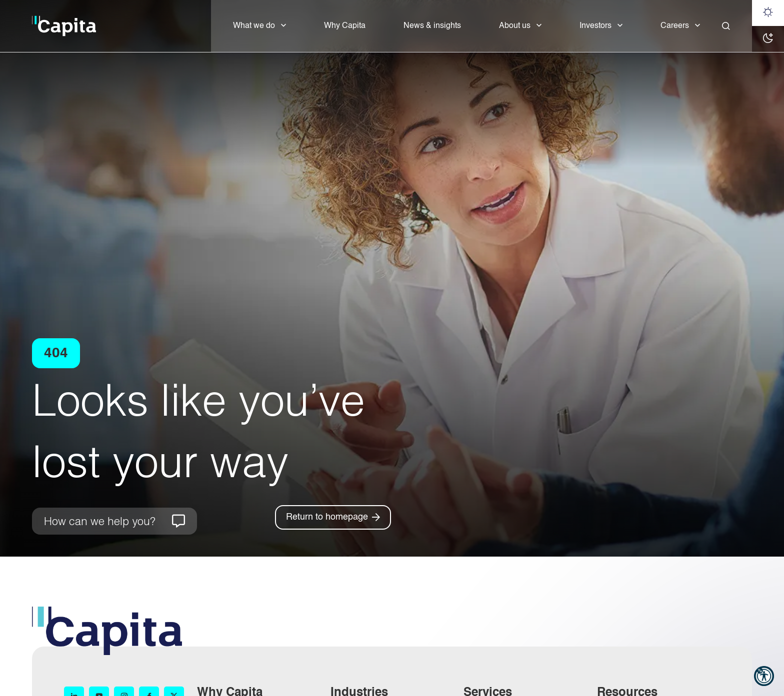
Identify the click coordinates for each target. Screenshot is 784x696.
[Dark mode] (768, 39)
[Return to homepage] (333, 517)
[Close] (726, 26)
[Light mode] (768, 13)
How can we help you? (100, 521)
